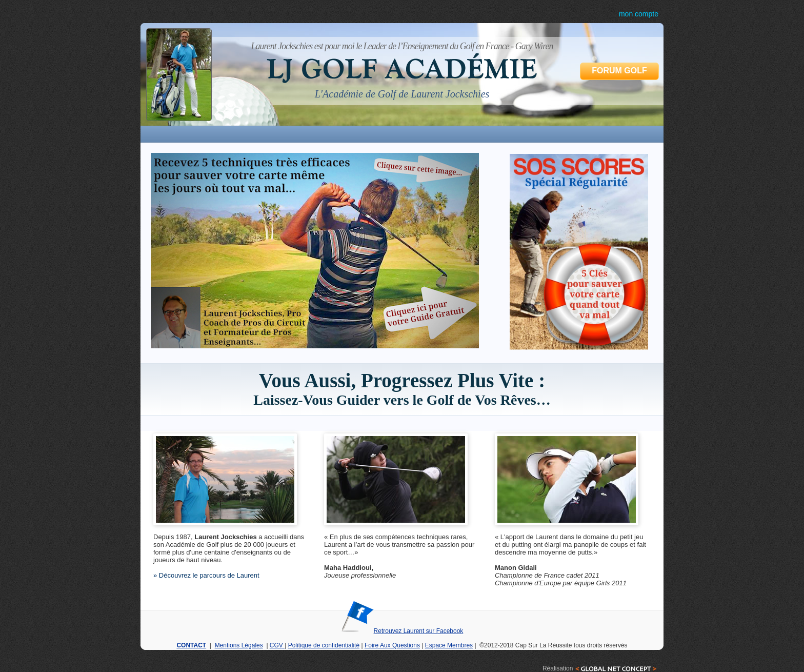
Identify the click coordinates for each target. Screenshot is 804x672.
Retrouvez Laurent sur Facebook (402, 631)
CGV (277, 645)
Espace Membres (449, 645)
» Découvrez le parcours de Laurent (206, 575)
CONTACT (191, 645)
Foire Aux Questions (392, 645)
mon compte (639, 14)
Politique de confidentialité (324, 645)
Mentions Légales (239, 645)
